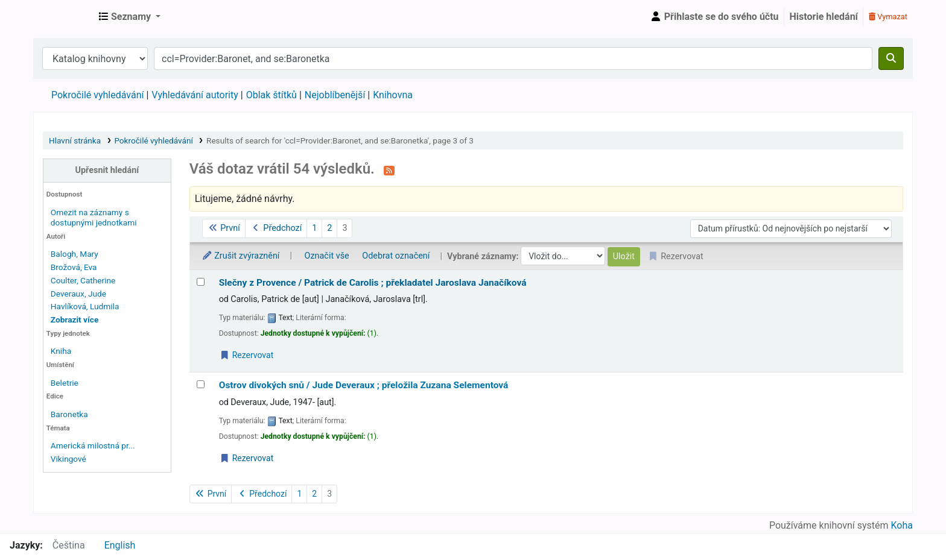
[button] (130, 17)
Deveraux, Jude (78, 294)
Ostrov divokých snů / (364, 385)
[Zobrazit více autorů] (75, 319)
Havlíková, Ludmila (85, 306)
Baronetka (69, 414)
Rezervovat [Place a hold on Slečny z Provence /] (247, 355)
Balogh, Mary (75, 254)
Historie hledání (824, 17)
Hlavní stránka (75, 140)
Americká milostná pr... (93, 445)
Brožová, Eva (74, 267)
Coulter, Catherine (83, 280)
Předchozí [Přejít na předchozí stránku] (276, 228)
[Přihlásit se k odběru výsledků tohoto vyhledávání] (389, 170)
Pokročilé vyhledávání (97, 95)
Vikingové (68, 459)
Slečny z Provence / (373, 283)
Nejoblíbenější (335, 95)
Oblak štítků (271, 95)
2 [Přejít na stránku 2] (329, 228)
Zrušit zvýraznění (241, 256)
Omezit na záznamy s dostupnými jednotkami (94, 217)
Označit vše (327, 256)
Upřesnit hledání (107, 170)
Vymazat (888, 17)
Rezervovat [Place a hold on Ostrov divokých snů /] (247, 458)
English (120, 545)
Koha (902, 525)
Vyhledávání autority (195, 95)
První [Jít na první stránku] (224, 228)
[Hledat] (891, 58)
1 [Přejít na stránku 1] (314, 228)
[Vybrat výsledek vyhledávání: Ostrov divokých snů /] (201, 384)
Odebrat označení (396, 256)
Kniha (61, 351)
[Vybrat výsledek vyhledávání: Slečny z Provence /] (201, 282)
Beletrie (65, 383)
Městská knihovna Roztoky (64, 17)
